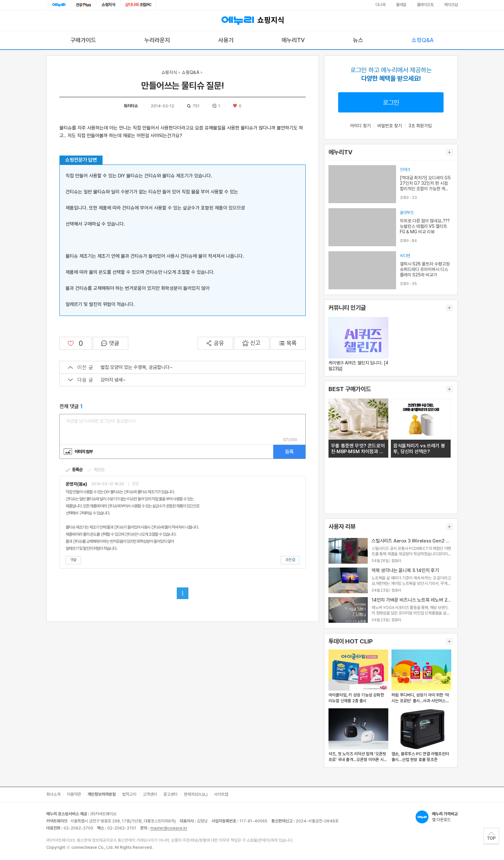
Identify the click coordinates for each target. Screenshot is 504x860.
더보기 (449, 152)
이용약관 (74, 794)
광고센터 (170, 794)
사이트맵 (221, 794)
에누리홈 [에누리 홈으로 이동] (59, 5)
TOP (491, 836)
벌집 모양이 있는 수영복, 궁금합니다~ (120, 367)
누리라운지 (157, 40)
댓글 (73, 560)
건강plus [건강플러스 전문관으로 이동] (84, 5)
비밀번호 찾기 (390, 126)
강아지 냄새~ (97, 380)
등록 (289, 452)
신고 (135, 484)
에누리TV (293, 40)
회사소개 (53, 794)
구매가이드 (83, 40)
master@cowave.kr (169, 828)
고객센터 (150, 794)
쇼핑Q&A (423, 40)
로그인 (391, 103)
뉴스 (358, 40)
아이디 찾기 (360, 126)
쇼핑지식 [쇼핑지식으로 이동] (108, 5)
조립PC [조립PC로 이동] (138, 5)
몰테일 (401, 5)
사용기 (226, 40)
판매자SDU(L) (196, 794)
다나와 (381, 5)
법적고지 (129, 794)
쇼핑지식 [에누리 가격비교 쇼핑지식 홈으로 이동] (252, 21)
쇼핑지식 (169, 72)
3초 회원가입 (420, 126)
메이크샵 (451, 5)
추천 (290, 560)
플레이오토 (425, 5)
